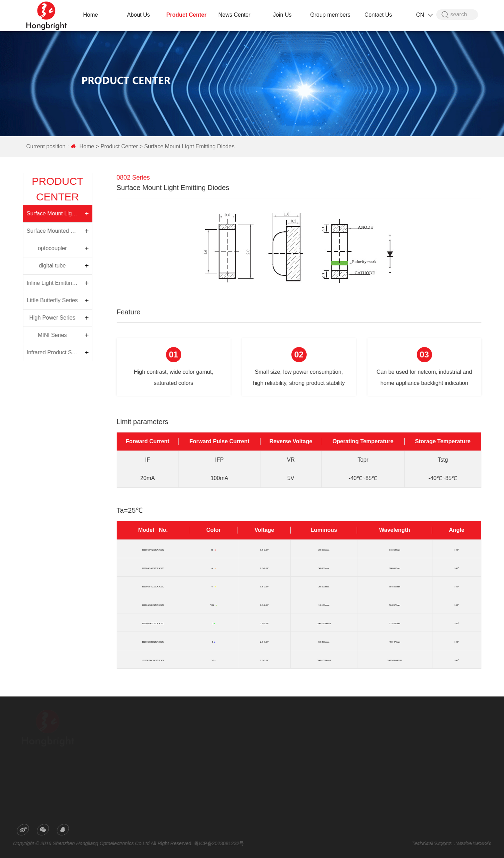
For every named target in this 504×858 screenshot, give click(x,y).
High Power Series (38, 318)
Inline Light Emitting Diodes (40, 283)
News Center (235, 15)
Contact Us (379, 15)
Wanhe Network (470, 843)
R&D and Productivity (148, 741)
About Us (140, 15)
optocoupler (38, 248)
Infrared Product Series (40, 352)
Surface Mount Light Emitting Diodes (187, 146)
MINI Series (38, 335)
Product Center (188, 15)
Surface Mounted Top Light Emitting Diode (40, 231)
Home (92, 15)
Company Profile (144, 731)
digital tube (38, 266)
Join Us (283, 15)
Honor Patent (141, 751)
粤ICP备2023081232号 (219, 843)
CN (425, 15)
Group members (331, 15)
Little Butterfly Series (38, 300)
